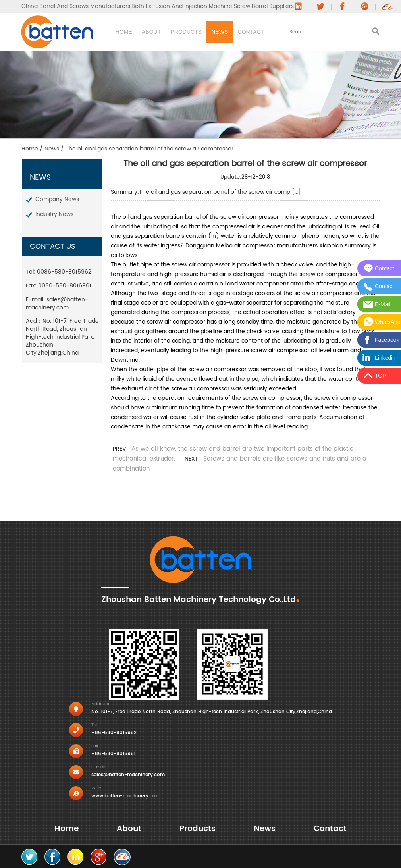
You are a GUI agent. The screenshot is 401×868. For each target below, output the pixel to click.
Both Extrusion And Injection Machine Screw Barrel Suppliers (213, 6)
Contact (315, 32)
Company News (57, 199)
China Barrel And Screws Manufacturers (76, 6)
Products (214, 32)
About (161, 32)
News (266, 32)
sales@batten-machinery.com (57, 304)
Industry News (54, 214)
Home (116, 32)
